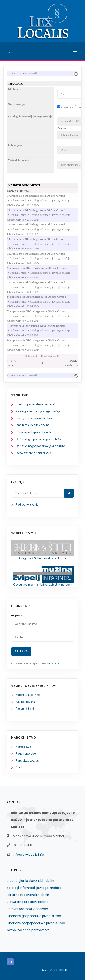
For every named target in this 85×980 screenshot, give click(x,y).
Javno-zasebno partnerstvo (33, 453)
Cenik (19, 768)
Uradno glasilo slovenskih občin (36, 404)
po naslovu (67, 107)
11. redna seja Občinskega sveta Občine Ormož (40, 326)
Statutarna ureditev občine (32, 425)
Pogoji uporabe (26, 754)
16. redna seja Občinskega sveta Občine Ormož (40, 210)
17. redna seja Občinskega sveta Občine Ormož (40, 196)
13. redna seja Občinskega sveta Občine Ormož (40, 254)
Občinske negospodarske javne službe (41, 446)
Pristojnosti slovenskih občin (34, 418)
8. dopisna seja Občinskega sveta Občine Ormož (41, 297)
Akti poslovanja (26, 702)
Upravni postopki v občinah (33, 432)
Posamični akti (25, 709)
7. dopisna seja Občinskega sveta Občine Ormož (41, 311)
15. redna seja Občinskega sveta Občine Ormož (40, 224)
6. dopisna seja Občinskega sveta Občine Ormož (41, 340)
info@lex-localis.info (29, 855)
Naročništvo (23, 747)
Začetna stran (17, 73)
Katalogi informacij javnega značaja (38, 411)
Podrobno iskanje (27, 505)
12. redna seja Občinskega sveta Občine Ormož (40, 282)
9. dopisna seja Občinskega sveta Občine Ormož (41, 268)
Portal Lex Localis (27, 761)
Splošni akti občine (28, 695)
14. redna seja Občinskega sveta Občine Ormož (40, 239)
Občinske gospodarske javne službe (39, 439)
